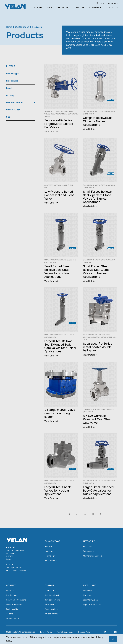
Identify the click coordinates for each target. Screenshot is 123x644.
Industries (49, 551)
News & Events (13, 619)
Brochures (88, 547)
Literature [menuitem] (79, 7)
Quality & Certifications (17, 600)
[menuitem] (99, 3)
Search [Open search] (88, 3)
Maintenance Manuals (93, 556)
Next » (103, 514)
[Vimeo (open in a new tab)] (115, 633)
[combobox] (21, 74)
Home (9, 27)
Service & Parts (51, 561)
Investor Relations (14, 605)
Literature (88, 595)
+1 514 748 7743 (16, 568)
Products (49, 547)
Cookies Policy (86, 633)
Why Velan (88, 591)
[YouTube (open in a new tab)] (110, 633)
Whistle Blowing (52, 615)
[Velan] (15, 7)
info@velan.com (19, 571)
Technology (50, 556)
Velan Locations (52, 610)
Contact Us (50, 591)
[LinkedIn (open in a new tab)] (105, 633)
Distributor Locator (53, 595)
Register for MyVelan (92, 605)
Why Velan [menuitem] (63, 7)
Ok (113, 639)
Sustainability (12, 610)
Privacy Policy (47, 633)
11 (94, 514)
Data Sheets (89, 551)
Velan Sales (50, 605)
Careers (10, 615)
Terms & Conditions (66, 633)
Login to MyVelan (91, 600)
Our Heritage (12, 595)
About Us (10, 591)
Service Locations (53, 600)
